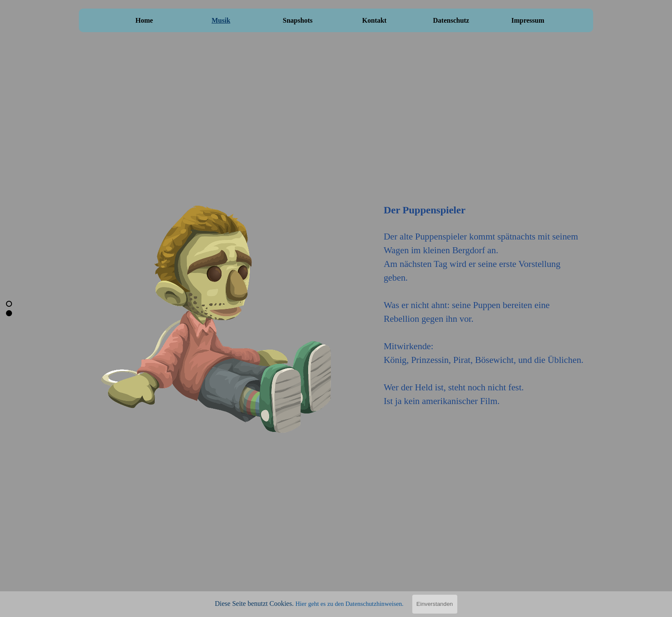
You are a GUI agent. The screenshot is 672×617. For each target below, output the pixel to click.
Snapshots (298, 20)
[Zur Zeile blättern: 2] (9, 313)
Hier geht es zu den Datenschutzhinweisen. (349, 604)
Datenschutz (451, 20)
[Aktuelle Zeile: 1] (9, 304)
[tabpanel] (485, 296)
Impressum (528, 20)
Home (144, 20)
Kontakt (374, 20)
